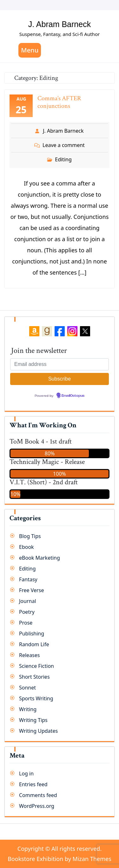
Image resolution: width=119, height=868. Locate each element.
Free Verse (31, 590)
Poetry (27, 612)
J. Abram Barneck (60, 24)
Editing (63, 159)
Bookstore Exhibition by (60, 859)
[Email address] (60, 364)
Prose (26, 623)
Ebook (26, 547)
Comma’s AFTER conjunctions (59, 102)
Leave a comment (64, 145)
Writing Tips (33, 720)
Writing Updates (38, 731)
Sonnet (27, 688)
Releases (29, 655)
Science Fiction (36, 666)
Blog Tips (30, 536)
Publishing (32, 633)
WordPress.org (37, 806)
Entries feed (33, 784)
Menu (30, 50)
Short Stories (34, 677)
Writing (28, 709)
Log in (26, 773)
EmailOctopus (73, 396)
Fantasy (28, 579)
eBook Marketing (40, 558)
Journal (28, 601)
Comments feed (38, 795)
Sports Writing (36, 698)
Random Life (34, 644)
